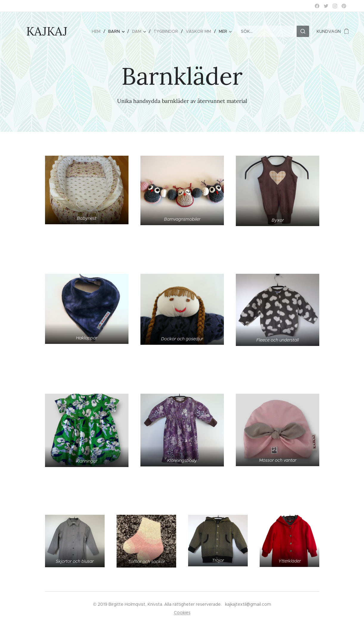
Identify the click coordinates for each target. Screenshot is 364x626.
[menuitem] (98, 31)
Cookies (182, 613)
